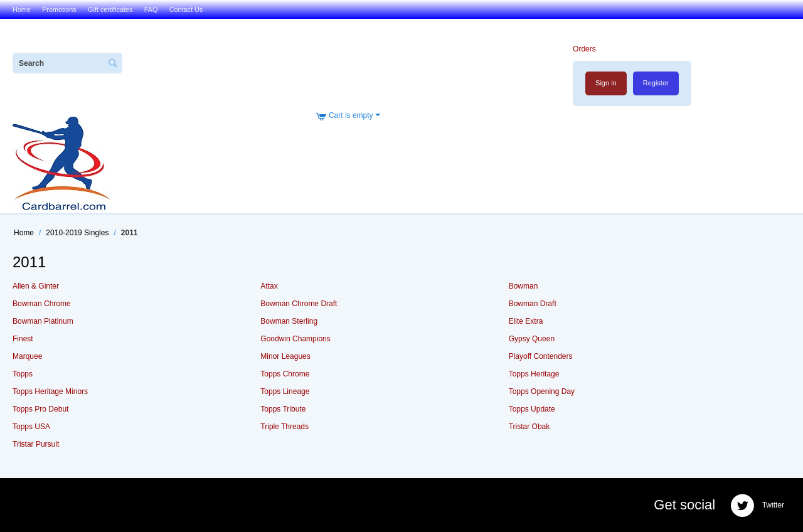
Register (656, 83)
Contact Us (186, 9)
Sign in (606, 83)
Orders (584, 49)
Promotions (59, 9)
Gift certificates (110, 9)
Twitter (757, 506)
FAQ (151, 9)
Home (22, 9)
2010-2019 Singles (77, 233)
